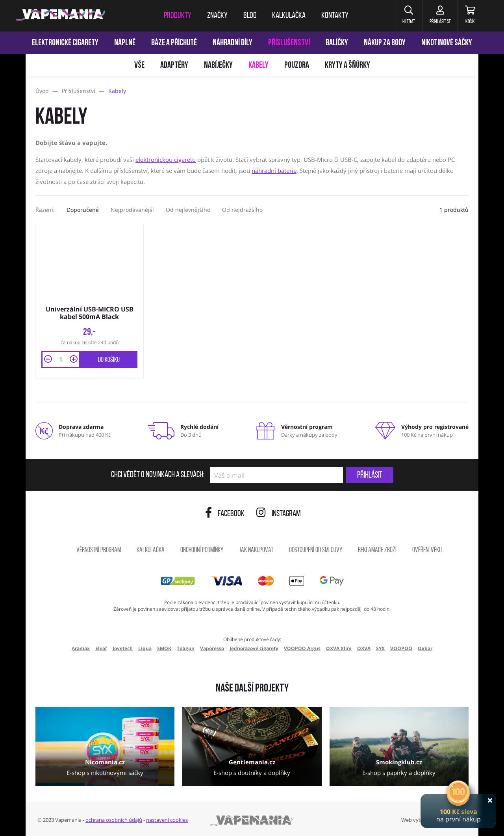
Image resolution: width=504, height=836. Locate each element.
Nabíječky (218, 66)
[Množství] (61, 359)
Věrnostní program (99, 550)
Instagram (279, 513)
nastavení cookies (167, 819)
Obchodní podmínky (202, 550)
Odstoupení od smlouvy (316, 550)
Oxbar (425, 648)
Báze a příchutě (174, 43)
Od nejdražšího (242, 210)
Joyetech (123, 648)
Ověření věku (427, 550)
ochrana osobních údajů (114, 819)
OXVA (364, 648)
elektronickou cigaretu (166, 159)
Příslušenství (289, 43)
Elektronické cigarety (65, 43)
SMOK (164, 648)
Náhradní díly (233, 43)
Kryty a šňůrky (347, 66)
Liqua (145, 648)
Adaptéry (174, 66)
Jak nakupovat (256, 550)
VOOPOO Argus (302, 648)
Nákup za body (385, 43)
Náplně (125, 43)
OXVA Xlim (339, 648)
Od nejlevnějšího (188, 210)
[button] (403, 16)
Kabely (258, 66)
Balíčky (337, 43)
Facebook (225, 513)
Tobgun (186, 648)
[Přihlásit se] (436, 16)
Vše (139, 66)
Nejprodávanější (132, 210)
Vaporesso (212, 648)
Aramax (81, 648)
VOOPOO (401, 648)
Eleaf (101, 648)
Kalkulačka (151, 550)
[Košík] (469, 16)
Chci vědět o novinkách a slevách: (158, 475)
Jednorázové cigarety (254, 648)
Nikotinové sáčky (447, 43)
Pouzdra (297, 66)
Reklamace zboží (377, 550)
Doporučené (83, 210)
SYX (380, 648)
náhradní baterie (274, 171)
